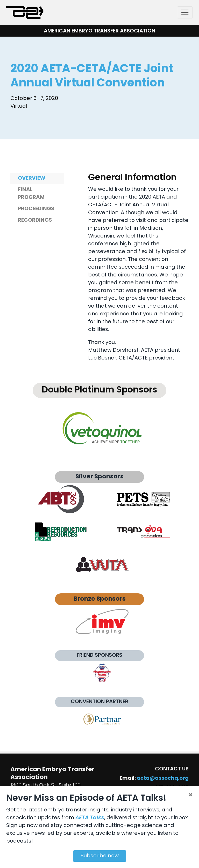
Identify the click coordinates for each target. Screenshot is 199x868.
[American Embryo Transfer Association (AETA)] (25, 12)
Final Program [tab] (31, 194)
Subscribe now (100, 856)
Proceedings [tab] (36, 209)
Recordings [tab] (35, 220)
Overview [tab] (32, 178)
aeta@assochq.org (163, 778)
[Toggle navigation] (185, 12)
